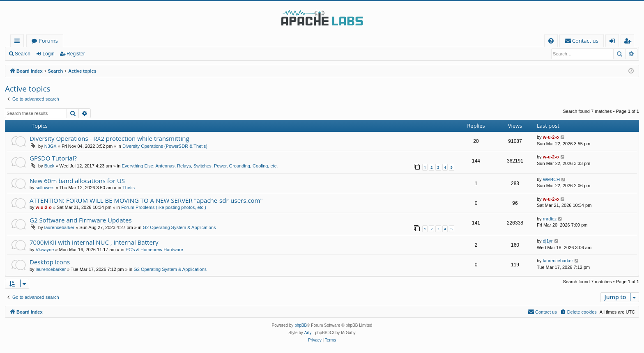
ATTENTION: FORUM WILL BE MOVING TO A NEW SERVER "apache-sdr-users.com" (146, 200)
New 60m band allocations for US (77, 181)
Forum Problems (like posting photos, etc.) (164, 207)
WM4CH (552, 179)
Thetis (129, 188)
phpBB (301, 325)
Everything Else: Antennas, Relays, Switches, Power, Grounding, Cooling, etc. (200, 166)
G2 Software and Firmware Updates (81, 220)
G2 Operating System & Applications (179, 227)
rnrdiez (550, 219)
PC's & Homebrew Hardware (154, 250)
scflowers (45, 188)
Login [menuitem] (614, 42)
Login (48, 54)
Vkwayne (45, 250)
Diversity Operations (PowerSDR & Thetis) (165, 146)
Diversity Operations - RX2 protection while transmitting (109, 138)
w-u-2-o (551, 137)
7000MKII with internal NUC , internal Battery (94, 242)
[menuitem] (551, 41)
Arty (308, 333)
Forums (48, 41)
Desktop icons (50, 262)
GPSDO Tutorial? (53, 158)
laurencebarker (59, 227)
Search (23, 54)
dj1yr (548, 241)
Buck (49, 166)
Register (76, 54)
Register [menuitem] (629, 42)
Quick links (19, 42)
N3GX (51, 146)
